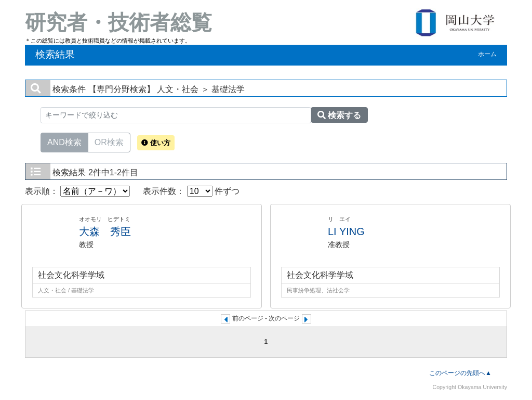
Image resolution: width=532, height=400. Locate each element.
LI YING (346, 231)
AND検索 (64, 141)
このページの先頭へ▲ (460, 373)
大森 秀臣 (105, 231)
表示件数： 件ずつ (191, 191)
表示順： (77, 191)
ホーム (487, 54)
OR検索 (109, 141)
